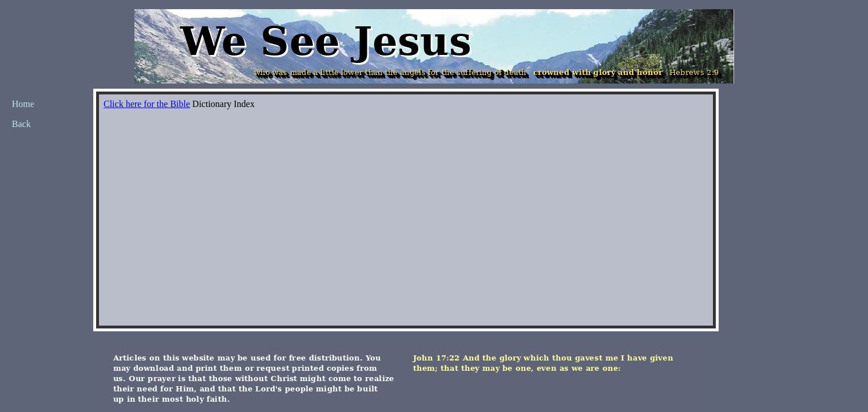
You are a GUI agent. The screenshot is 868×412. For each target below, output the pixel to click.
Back (21, 124)
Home (23, 104)
